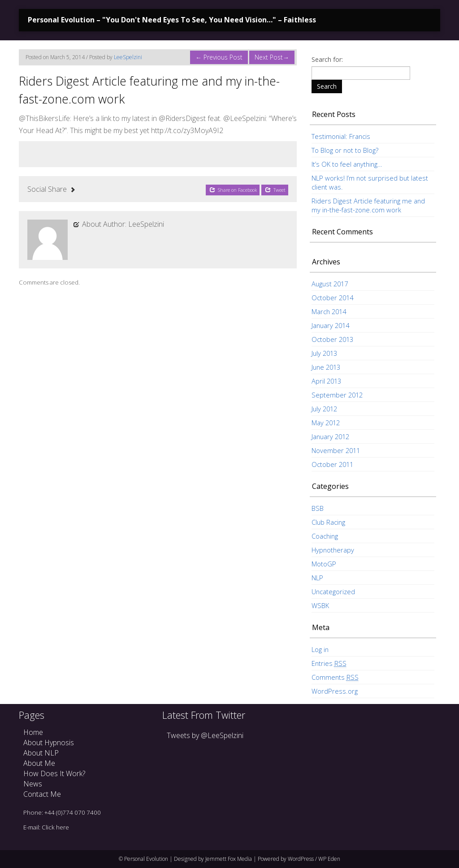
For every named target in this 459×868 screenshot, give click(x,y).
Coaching (325, 536)
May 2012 (326, 423)
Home (33, 732)
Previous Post (219, 57)
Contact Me (42, 794)
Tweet (275, 190)
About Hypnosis (49, 743)
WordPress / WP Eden (314, 859)
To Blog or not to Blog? (345, 150)
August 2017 (330, 284)
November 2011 (336, 450)
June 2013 (326, 367)
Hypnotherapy (333, 550)
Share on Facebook (233, 190)
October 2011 (332, 464)
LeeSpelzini (128, 57)
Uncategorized (333, 592)
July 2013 (324, 353)
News (33, 784)
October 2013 (332, 339)
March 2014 (329, 311)
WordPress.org (335, 691)
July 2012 (324, 409)
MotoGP (324, 564)
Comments (335, 677)
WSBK (320, 605)
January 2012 (330, 436)
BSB (318, 508)
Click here (55, 827)
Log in (320, 649)
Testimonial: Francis (341, 136)
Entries (329, 663)
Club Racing (328, 522)
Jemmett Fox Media (229, 859)
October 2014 (332, 298)
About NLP (41, 753)
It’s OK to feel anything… (347, 164)
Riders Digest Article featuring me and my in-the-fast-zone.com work (368, 205)
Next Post (272, 57)
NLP (317, 578)
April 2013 (326, 381)
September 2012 (337, 395)
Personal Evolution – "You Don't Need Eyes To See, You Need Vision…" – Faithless (172, 20)
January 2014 (330, 325)
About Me (39, 763)
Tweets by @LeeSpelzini (205, 735)
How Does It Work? (54, 773)
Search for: (327, 59)
